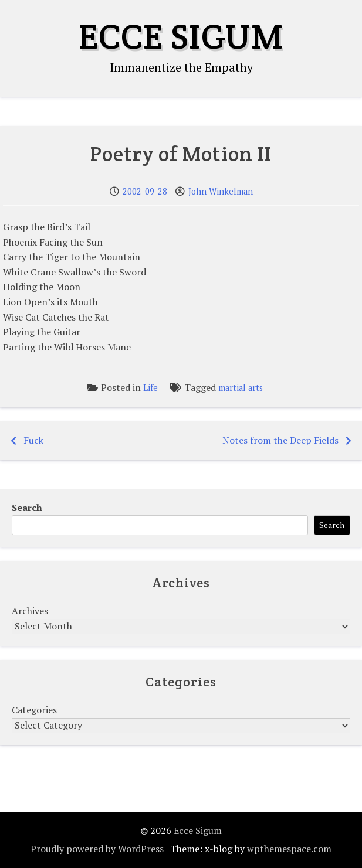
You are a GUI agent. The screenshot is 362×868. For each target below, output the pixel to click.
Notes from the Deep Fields (280, 440)
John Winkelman (221, 191)
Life (150, 388)
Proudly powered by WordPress (97, 849)
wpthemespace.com (289, 849)
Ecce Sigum (181, 36)
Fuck (33, 440)
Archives (30, 611)
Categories (34, 710)
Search (27, 508)
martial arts (241, 388)
